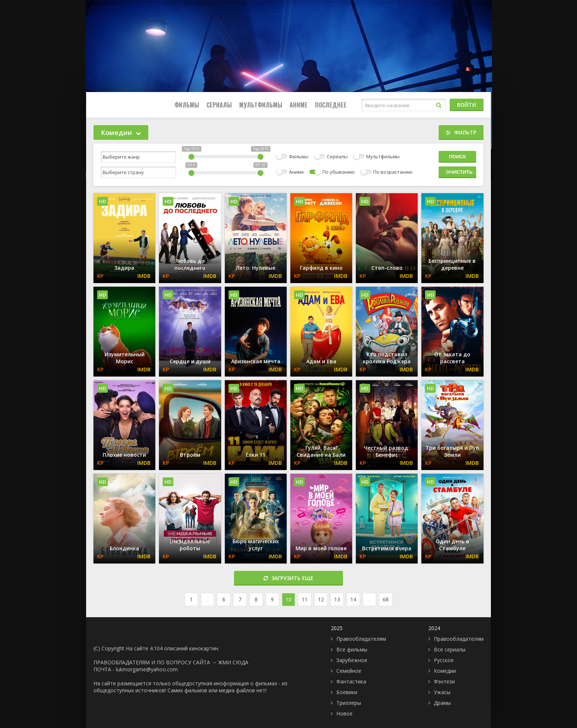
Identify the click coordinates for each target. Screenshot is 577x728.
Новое (344, 713)
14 (353, 599)
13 (337, 599)
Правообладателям (361, 639)
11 (305, 599)
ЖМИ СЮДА (233, 662)
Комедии (445, 671)
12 (321, 599)
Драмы (442, 703)
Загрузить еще (288, 578)
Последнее (331, 105)
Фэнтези (444, 681)
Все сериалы (450, 649)
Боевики (347, 692)
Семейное (349, 671)
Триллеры (349, 703)
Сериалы (219, 105)
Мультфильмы (261, 105)
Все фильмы (352, 649)
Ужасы (442, 692)
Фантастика (351, 681)
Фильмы (187, 105)
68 (386, 599)
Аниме (299, 105)
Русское (444, 660)
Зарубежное (352, 660)
